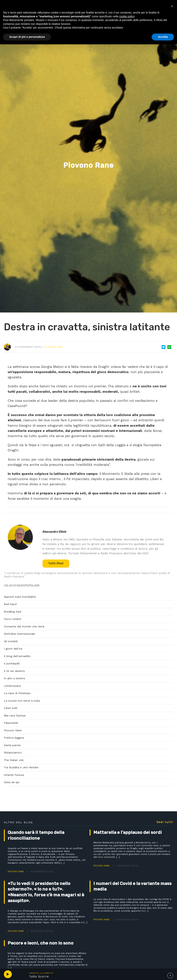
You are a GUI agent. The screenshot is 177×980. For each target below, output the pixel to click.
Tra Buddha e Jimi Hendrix (21, 767)
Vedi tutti (165, 822)
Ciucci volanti (12, 619)
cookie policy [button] (127, 16)
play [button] (8, 974)
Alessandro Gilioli (30, 347)
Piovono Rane (13, 730)
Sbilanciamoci (13, 752)
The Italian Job (14, 760)
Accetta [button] (163, 37)
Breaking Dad (12, 612)
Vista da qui (12, 782)
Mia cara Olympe (15, 715)
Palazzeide (11, 723)
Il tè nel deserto (14, 671)
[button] (172, 6)
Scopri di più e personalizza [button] (27, 37)
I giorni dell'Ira (13, 649)
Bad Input (10, 604)
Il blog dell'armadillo (17, 656)
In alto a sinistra (14, 678)
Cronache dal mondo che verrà (24, 626)
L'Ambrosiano (12, 686)
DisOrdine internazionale (19, 634)
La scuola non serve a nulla (22, 701)
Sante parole (12, 745)
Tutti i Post (56, 563)
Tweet (163, 347)
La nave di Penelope (17, 693)
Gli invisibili (11, 641)
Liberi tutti (11, 708)
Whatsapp (169, 347)
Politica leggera (14, 738)
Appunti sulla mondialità (20, 597)
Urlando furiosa (14, 775)
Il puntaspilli (12, 663)
